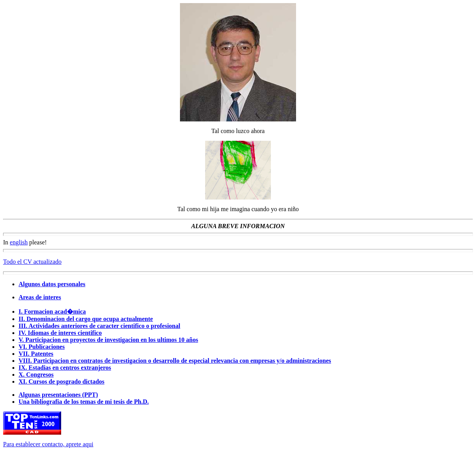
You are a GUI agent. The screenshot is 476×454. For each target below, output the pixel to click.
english (19, 242)
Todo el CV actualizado (32, 262)
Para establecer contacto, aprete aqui (48, 444)
